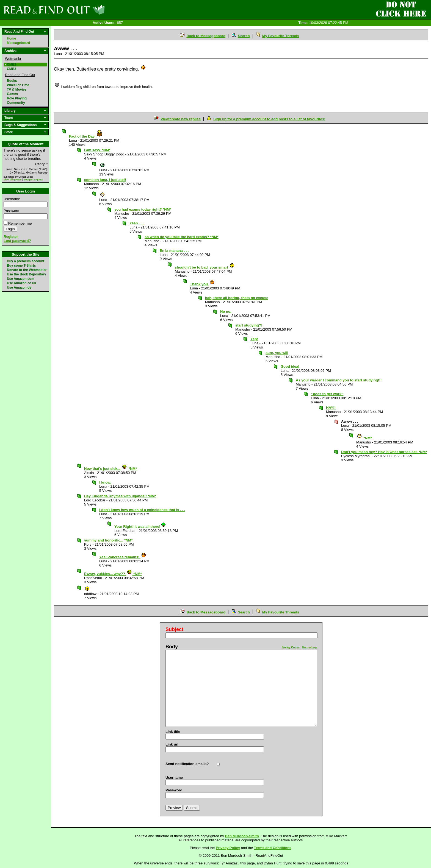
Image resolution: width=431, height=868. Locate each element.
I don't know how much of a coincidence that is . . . (142, 510)
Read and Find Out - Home (83, 10)
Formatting (310, 647)
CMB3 (12, 69)
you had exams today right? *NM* (143, 209)
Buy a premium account (26, 261)
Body (172, 647)
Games (12, 94)
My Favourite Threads (281, 36)
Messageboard (18, 43)
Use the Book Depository (27, 274)
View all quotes (13, 180)
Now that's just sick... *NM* (110, 469)
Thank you (202, 284)
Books (12, 81)
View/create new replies (181, 119)
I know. (105, 482)
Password (11, 211)
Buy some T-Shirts (21, 266)
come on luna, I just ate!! (105, 180)
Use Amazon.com (21, 279)
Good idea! (290, 366)
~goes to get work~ (327, 394)
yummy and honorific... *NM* (108, 540)
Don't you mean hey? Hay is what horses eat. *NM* (384, 452)
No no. (226, 312)
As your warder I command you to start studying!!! (339, 380)
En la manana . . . (174, 251)
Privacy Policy (228, 848)
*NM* (364, 438)
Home (11, 38)
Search (244, 36)
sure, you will (277, 353)
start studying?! (249, 325)
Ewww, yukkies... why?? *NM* (113, 574)
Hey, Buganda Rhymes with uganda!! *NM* (120, 496)
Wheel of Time (18, 85)
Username (12, 199)
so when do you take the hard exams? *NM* (182, 237)
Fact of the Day (86, 136)
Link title (173, 732)
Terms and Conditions (273, 848)
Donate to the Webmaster (27, 270)
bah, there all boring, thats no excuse (237, 298)
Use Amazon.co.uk (21, 283)
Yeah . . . (137, 223)
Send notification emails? (187, 764)
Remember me (20, 223)
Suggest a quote (33, 180)
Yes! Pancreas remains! (123, 557)
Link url (172, 744)
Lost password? (17, 241)
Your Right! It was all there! (140, 527)
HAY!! (331, 408)
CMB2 (12, 65)
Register (11, 237)
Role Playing (17, 98)
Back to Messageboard (206, 36)
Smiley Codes (291, 647)
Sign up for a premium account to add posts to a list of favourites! (269, 119)
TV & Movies (17, 90)
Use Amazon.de (19, 288)
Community (16, 103)
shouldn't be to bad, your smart (205, 267)
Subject (174, 629)
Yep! (254, 339)
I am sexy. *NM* (97, 150)
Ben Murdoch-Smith (242, 836)
